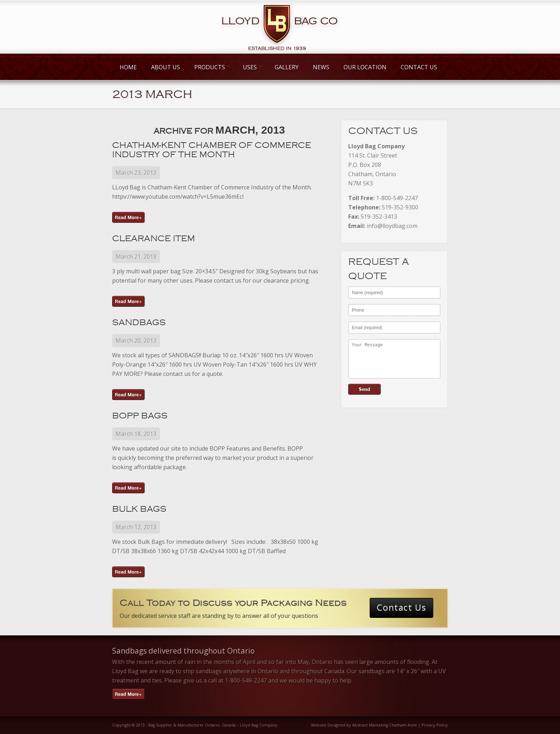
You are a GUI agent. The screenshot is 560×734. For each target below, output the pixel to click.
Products (211, 67)
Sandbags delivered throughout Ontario (183, 651)
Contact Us (419, 67)
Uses (252, 67)
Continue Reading (129, 217)
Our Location (365, 67)
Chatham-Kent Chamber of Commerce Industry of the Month (212, 150)
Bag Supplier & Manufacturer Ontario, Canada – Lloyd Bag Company (213, 725)
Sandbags (139, 322)
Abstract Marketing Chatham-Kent (384, 725)
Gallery (287, 67)
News (321, 67)
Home (128, 67)
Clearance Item (154, 238)
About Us (166, 67)
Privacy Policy (435, 725)
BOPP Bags (140, 416)
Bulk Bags (139, 509)
